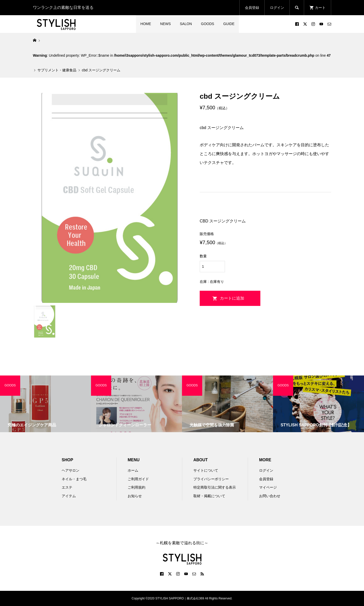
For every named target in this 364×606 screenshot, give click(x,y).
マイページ (268, 487)
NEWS (166, 24)
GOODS (208, 24)
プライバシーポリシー (211, 479)
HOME (146, 24)
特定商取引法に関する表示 (215, 487)
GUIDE (229, 24)
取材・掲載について (209, 496)
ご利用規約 (136, 487)
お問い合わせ (270, 496)
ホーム (133, 470)
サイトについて (206, 470)
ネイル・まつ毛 (74, 479)
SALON (186, 24)
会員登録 (252, 8)
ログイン (277, 8)
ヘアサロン (71, 470)
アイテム (69, 496)
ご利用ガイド (138, 479)
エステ (67, 487)
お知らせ (135, 496)
